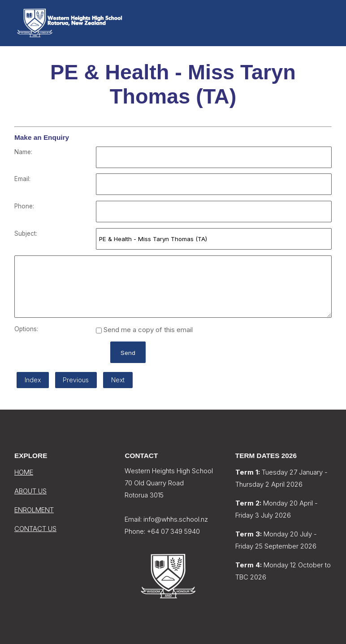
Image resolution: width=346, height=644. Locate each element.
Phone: (24, 206)
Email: (22, 179)
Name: (23, 152)
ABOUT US (30, 491)
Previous (76, 380)
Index (33, 380)
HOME (24, 472)
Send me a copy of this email (144, 330)
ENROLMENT (34, 510)
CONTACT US (35, 529)
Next (118, 380)
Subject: (26, 233)
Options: (26, 329)
